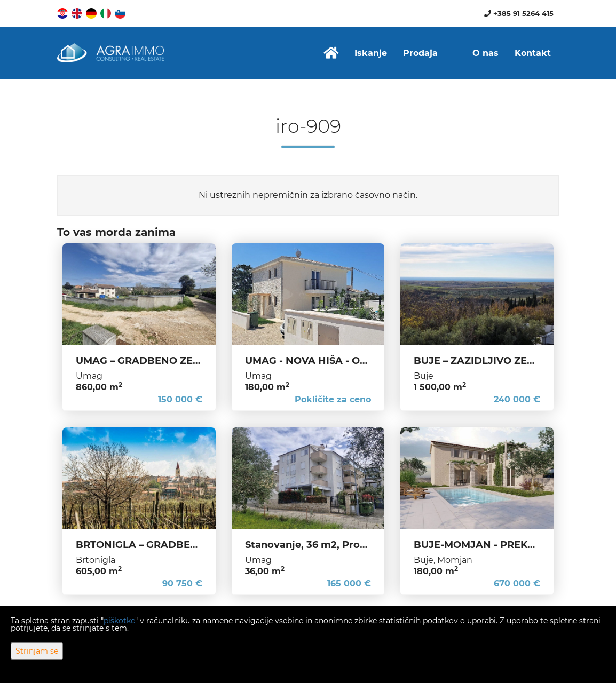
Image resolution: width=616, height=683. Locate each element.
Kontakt (533, 53)
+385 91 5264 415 (519, 13)
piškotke (119, 621)
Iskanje (371, 53)
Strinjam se (37, 651)
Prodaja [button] (420, 53)
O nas (485, 53)
